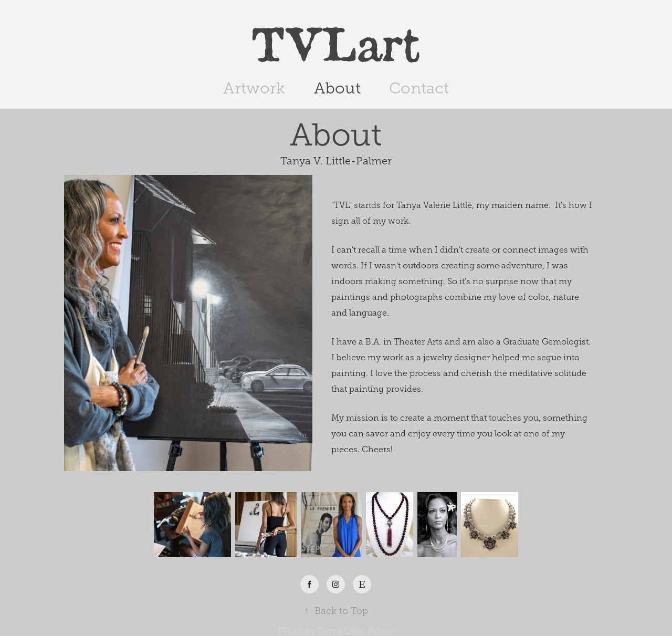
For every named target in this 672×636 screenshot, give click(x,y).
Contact (419, 88)
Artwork (254, 88)
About (337, 88)
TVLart (336, 41)
